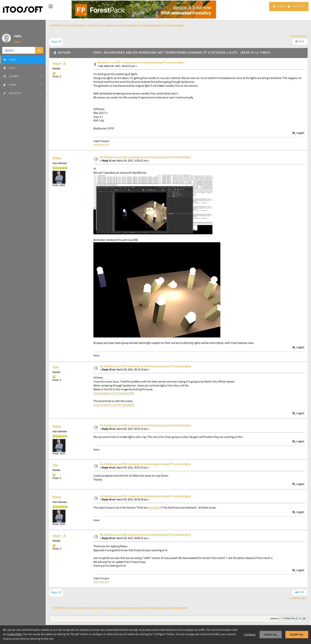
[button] (51, 7)
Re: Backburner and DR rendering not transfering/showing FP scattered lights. (146, 157)
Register (296, 6)
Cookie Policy (15, 634)
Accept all (297, 635)
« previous (295, 36)
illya (55, 367)
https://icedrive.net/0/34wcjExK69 (114, 394)
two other (154, 508)
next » (304, 36)
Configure (250, 635)
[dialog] (155, 634)
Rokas (57, 158)
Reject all (271, 635)
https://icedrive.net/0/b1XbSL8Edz (114, 405)
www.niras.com (101, 145)
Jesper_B (59, 64)
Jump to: (275, 618)
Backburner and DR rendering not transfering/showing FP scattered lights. (141, 63)
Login (279, 6)
